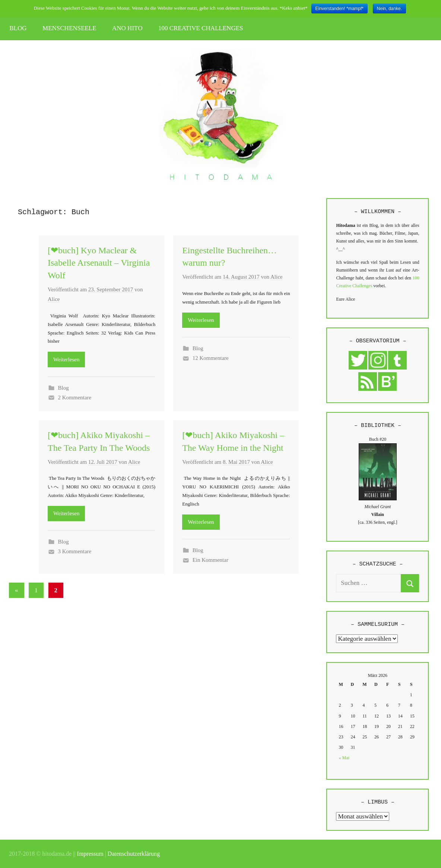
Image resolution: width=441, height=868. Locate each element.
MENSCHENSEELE (69, 28)
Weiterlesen (66, 359)
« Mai (344, 758)
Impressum (90, 854)
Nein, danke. (389, 9)
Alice (54, 299)
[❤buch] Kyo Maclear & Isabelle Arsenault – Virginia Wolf (99, 263)
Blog (64, 388)
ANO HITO (127, 28)
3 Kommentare (75, 551)
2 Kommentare (75, 397)
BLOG (18, 28)
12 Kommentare (211, 358)
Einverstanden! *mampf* (340, 9)
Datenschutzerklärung (134, 854)
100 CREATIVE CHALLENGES (201, 28)
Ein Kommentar (210, 560)
